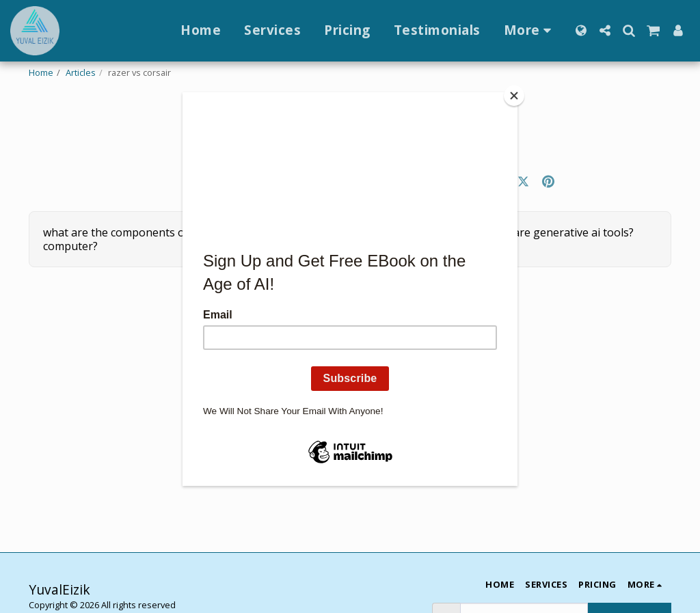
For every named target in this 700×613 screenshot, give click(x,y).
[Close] (514, 96)
